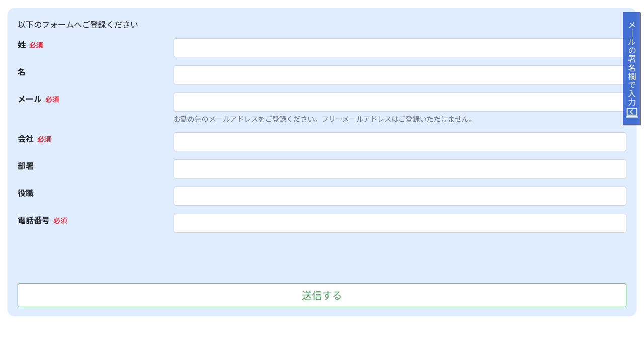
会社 (26, 138)
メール (30, 99)
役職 (26, 193)
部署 (26, 165)
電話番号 (34, 220)
